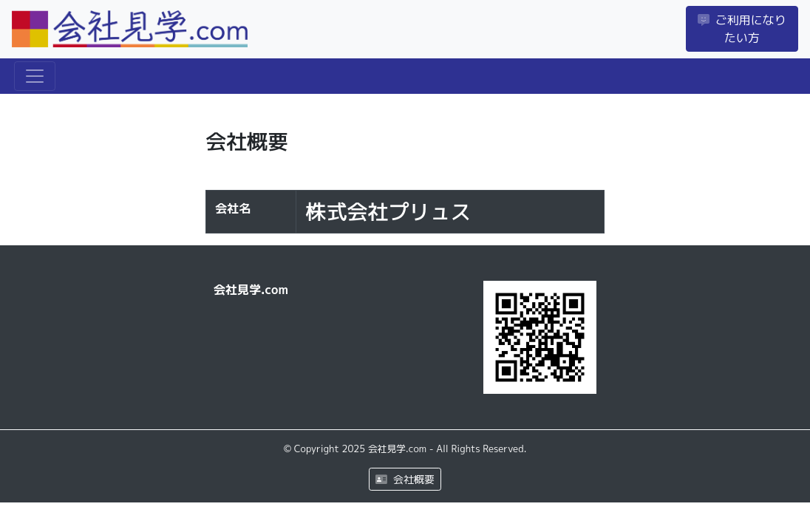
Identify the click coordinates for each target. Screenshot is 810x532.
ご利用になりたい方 (742, 29)
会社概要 (405, 479)
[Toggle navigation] (35, 76)
